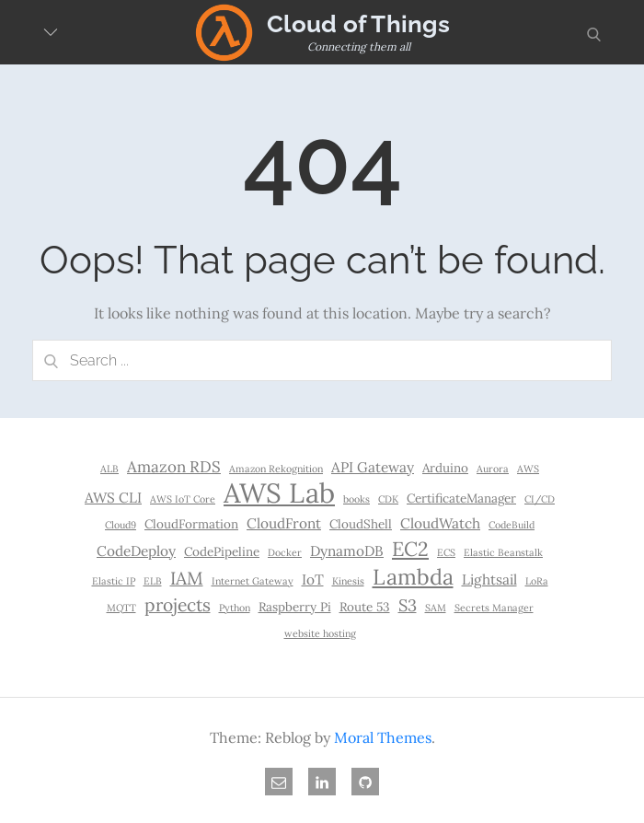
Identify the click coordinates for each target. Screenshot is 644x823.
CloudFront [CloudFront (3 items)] (284, 523)
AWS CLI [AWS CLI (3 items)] (113, 498)
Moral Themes (383, 737)
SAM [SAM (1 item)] (436, 608)
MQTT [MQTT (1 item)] (121, 608)
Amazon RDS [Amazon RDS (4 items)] (174, 467)
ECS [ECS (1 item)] (446, 552)
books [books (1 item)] (356, 499)
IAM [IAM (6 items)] (187, 578)
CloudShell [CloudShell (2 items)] (361, 524)
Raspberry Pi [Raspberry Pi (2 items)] (295, 607)
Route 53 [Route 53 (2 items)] (365, 607)
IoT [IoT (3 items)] (313, 580)
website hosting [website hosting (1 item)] (320, 633)
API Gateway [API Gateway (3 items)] (373, 467)
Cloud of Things (358, 24)
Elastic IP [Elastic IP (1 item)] (114, 581)
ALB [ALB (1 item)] (109, 469)
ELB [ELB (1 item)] (153, 581)
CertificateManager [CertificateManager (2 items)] (461, 498)
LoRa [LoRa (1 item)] (537, 581)
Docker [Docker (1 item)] (285, 552)
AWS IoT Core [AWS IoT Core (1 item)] (183, 499)
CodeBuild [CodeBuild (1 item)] (512, 525)
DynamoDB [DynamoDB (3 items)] (347, 551)
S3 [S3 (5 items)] (408, 605)
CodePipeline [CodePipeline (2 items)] (222, 551)
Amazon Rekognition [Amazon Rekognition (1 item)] (276, 469)
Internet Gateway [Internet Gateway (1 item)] (253, 581)
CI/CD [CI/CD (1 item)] (540, 499)
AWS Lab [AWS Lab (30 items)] (279, 493)
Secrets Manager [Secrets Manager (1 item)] (494, 608)
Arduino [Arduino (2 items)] (445, 468)
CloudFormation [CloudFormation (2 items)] (191, 524)
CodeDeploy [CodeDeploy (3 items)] (136, 551)
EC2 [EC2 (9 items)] (410, 549)
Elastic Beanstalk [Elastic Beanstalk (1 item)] (503, 552)
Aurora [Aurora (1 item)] (493, 469)
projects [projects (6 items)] (178, 605)
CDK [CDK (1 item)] (388, 499)
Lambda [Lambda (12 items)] (413, 576)
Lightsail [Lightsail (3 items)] (489, 580)
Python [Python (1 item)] (235, 608)
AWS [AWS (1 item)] (528, 469)
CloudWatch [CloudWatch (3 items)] (440, 523)
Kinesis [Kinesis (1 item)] (348, 581)
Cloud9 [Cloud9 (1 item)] (121, 525)
